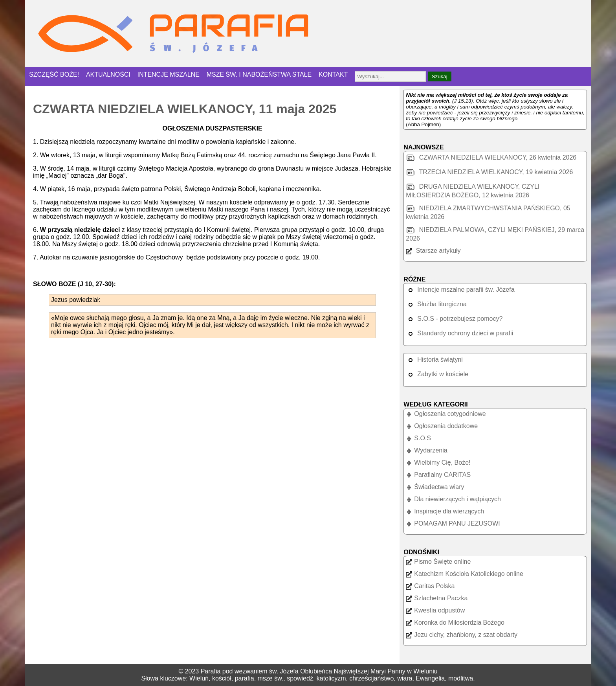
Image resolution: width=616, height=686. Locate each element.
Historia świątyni (434, 360)
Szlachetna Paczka (437, 598)
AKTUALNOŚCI (108, 74)
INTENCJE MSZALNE (169, 74)
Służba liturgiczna (436, 304)
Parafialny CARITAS (438, 475)
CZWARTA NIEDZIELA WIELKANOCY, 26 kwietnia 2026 (491, 157)
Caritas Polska (430, 586)
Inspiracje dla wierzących (445, 511)
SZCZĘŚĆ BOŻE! (54, 74)
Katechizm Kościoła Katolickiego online (464, 574)
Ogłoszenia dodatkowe (442, 426)
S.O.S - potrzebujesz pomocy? (454, 319)
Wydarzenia (426, 450)
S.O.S (418, 438)
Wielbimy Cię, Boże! (438, 463)
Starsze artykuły (433, 251)
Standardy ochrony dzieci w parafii (459, 333)
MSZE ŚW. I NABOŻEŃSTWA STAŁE (259, 74)
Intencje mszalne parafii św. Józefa (460, 290)
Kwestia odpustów (435, 610)
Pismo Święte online (438, 562)
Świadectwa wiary (435, 487)
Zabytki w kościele (437, 374)
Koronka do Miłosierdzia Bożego (455, 623)
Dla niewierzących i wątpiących (453, 499)
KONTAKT (333, 74)
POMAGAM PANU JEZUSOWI (453, 523)
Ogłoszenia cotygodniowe (446, 414)
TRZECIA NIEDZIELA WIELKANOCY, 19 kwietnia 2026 (489, 172)
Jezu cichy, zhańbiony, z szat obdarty (462, 635)
